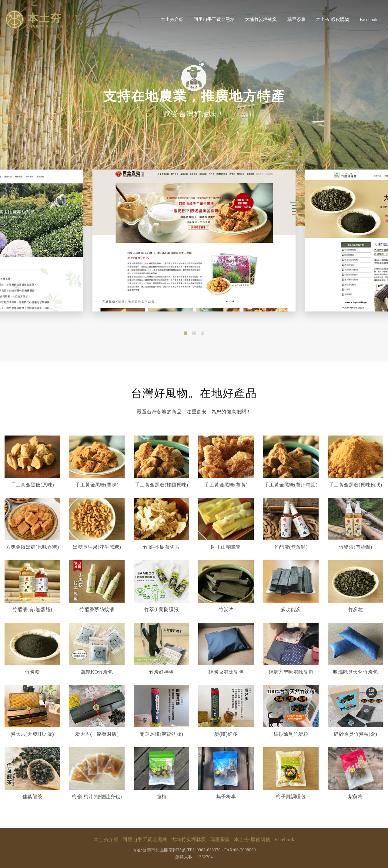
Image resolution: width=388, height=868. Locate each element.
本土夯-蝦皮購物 (333, 19)
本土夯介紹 (172, 19)
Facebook (369, 19)
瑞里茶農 (296, 19)
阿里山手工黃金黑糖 (214, 19)
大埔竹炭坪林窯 (261, 19)
